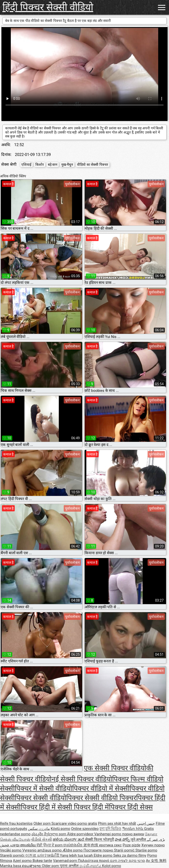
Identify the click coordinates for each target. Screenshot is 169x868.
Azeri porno (23, 861)
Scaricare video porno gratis (74, 823)
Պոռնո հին (133, 829)
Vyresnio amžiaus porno (42, 850)
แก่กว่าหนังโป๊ (49, 855)
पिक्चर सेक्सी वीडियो (40, 798)
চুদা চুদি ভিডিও (110, 829)
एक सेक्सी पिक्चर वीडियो (115, 768)
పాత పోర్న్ (123, 839)
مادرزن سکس (39, 829)
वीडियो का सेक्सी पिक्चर (92, 165)
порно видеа (133, 834)
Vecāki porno (11, 850)
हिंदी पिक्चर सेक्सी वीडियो (48, 7)
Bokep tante (42, 861)
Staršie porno (146, 850)
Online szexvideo (85, 829)
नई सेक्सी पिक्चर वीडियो (82, 779)
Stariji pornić (125, 850)
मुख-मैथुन (67, 165)
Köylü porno (60, 829)
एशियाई (26, 165)
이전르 (31, 855)
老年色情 (91, 845)
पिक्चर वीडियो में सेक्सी (101, 788)
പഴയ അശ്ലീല (23, 845)
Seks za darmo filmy (130, 855)
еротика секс (110, 845)
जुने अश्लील (139, 839)
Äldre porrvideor (81, 834)
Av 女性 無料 (156, 861)
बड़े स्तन (53, 165)
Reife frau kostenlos (16, 823)
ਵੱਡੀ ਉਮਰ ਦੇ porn (50, 845)
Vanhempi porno (108, 834)
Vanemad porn (65, 861)
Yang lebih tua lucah (77, 855)
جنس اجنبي (146, 823)
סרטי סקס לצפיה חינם (128, 861)
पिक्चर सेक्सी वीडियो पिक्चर (101, 798)
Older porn (42, 823)
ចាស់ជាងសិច (73, 845)
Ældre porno (73, 850)
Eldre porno (104, 855)
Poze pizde (132, 845)
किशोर (40, 165)
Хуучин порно (153, 845)
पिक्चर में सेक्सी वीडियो (43, 788)
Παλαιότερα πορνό (94, 861)
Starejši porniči (13, 855)
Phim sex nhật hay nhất (117, 823)
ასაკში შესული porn (49, 834)
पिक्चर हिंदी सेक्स (131, 807)
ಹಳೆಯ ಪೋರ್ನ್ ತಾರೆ (69, 839)
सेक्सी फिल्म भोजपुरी (99, 839)
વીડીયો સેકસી (41, 839)
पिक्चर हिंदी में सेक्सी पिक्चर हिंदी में (65, 807)
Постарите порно (99, 850)
